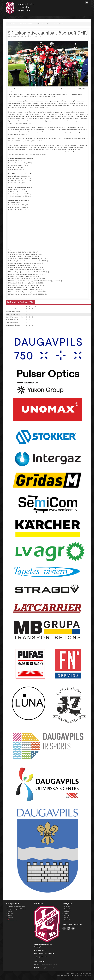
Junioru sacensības (26, 24)
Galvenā (13, 24)
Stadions (67, 918)
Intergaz (10, 913)
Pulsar (10, 911)
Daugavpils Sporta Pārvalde (17, 909)
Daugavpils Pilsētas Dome (16, 907)
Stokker (10, 915)
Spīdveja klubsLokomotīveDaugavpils (25, 7)
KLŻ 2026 (67, 911)
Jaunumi (67, 907)
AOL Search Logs (85, 975)
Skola (66, 913)
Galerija (67, 915)
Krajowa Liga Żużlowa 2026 (20, 302)
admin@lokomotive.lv (47, 968)
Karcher (10, 918)
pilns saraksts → (13, 920)
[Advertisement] (51, 231)
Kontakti (67, 920)
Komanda (67, 909)
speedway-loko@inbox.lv (48, 964)
